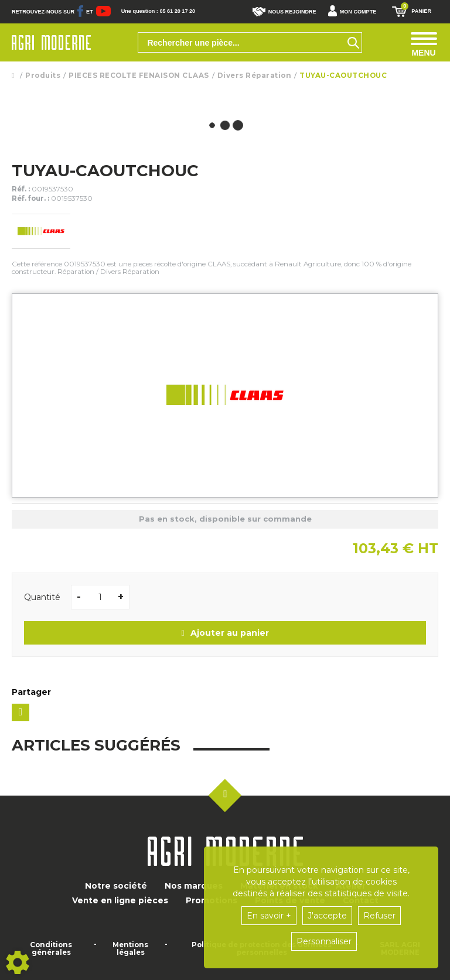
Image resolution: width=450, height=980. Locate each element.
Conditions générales (51, 949)
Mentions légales (130, 949)
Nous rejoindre (284, 12)
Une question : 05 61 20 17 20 (158, 11)
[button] (355, 12)
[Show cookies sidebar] (18, 962)
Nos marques (194, 886)
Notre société (116, 886)
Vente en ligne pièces (120, 900)
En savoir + (269, 916)
